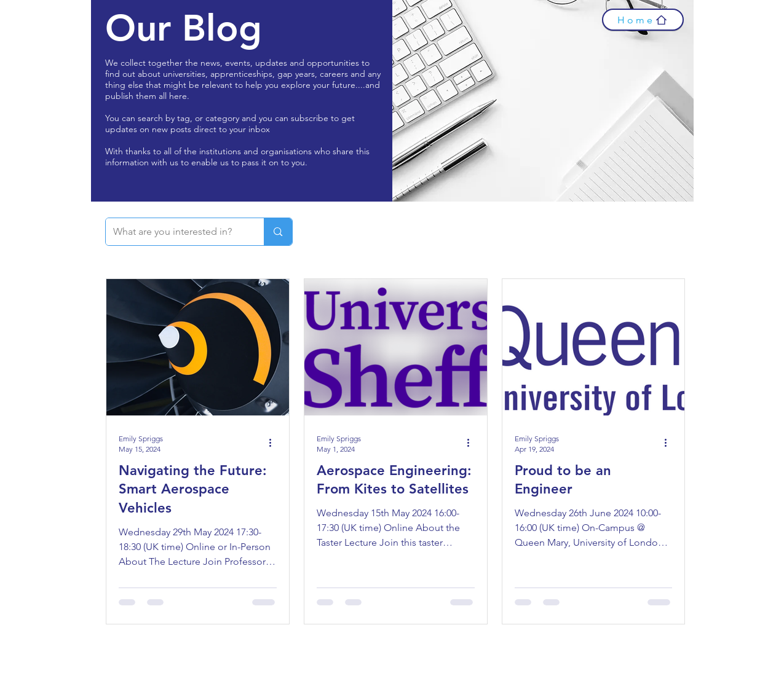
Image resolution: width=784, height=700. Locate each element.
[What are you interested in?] (176, 232)
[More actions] (275, 443)
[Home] (643, 20)
